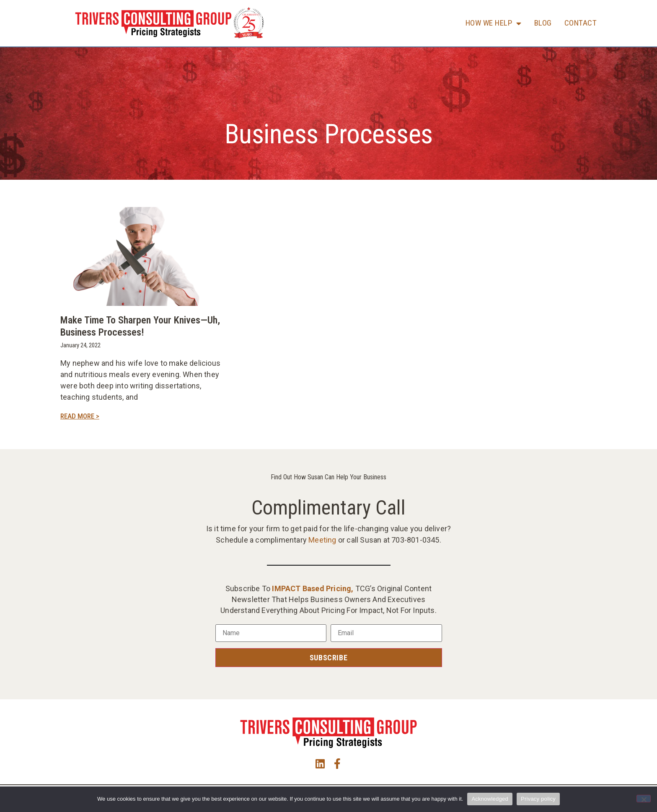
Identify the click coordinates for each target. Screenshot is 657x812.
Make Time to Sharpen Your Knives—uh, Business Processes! (140, 326)
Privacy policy (538, 799)
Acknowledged (490, 799)
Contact (581, 23)
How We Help (494, 23)
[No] (644, 799)
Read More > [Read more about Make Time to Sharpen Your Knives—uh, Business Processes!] (80, 416)
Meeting (322, 540)
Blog (543, 23)
